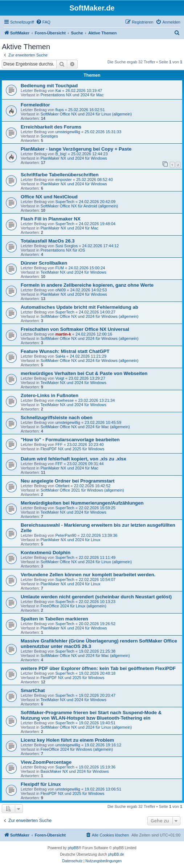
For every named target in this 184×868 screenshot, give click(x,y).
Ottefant (62, 486)
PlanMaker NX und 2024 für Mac (69, 228)
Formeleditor (35, 105)
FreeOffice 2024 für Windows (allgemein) (77, 749)
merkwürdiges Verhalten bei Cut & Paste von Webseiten (84, 373)
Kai (58, 90)
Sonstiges (49, 136)
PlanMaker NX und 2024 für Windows (73, 158)
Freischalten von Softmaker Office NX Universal (75, 329)
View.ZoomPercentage (46, 762)
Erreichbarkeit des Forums (51, 127)
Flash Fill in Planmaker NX (51, 219)
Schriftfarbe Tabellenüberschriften (60, 175)
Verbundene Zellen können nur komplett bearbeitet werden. (88, 575)
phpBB (73, 848)
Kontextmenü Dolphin (46, 553)
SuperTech (65, 202)
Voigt (60, 378)
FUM (60, 268)
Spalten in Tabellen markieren (54, 619)
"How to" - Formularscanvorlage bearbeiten (70, 440)
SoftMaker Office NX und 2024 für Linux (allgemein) (86, 114)
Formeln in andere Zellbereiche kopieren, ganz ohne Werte (87, 285)
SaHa (60, 356)
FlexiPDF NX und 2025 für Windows (72, 449)
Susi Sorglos (66, 246)
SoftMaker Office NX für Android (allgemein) (79, 206)
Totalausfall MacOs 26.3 (48, 241)
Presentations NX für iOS (63, 250)
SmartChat (33, 690)
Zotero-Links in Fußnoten (50, 395)
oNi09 (60, 290)
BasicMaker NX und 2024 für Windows (74, 771)
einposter (63, 180)
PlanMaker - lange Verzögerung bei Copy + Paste (76, 149)
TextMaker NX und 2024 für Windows (73, 272)
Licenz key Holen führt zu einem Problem (67, 740)
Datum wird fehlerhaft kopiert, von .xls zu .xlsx (73, 459)
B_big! (61, 154)
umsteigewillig (68, 132)
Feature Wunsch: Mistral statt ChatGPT (65, 351)
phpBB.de (116, 854)
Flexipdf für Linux (41, 784)
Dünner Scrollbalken (44, 263)
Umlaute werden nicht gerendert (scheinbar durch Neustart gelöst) (96, 597)
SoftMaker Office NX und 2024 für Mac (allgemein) (85, 427)
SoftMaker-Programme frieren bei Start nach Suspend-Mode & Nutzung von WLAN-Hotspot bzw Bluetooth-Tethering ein (91, 715)
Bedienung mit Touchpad (49, 86)
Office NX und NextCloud (49, 197)
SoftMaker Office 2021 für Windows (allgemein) (82, 490)
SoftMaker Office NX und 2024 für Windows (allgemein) (89, 316)
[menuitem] (43, 22)
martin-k (63, 334)
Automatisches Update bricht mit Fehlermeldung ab (79, 307)
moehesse (64, 400)
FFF (59, 444)
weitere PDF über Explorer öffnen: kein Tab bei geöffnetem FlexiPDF (98, 668)
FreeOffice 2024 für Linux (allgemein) (73, 606)
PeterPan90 (66, 535)
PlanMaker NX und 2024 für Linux (70, 540)
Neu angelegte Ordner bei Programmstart (68, 481)
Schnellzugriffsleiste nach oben (57, 418)
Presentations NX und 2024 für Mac (72, 95)
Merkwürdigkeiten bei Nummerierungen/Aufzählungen (82, 503)
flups (59, 110)
